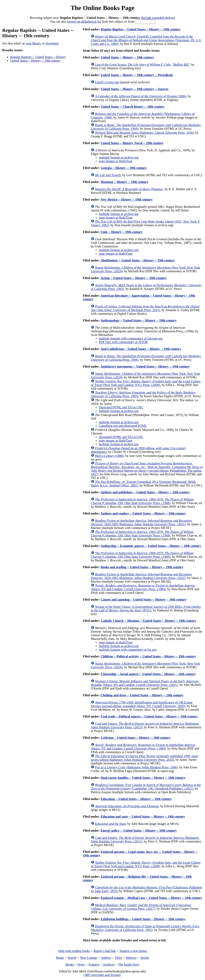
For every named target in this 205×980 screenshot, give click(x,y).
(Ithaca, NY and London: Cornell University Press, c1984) (143, 587)
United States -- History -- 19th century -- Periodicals (137, 75)
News (81, 964)
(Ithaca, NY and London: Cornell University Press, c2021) (145, 683)
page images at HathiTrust (116, 161)
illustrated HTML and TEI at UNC (121, 407)
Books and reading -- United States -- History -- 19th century (142, 567)
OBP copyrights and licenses (102, 975)
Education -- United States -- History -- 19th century (136, 799)
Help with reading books (74, 951)
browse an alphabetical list (84, 22)
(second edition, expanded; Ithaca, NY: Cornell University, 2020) (142, 704)
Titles (118, 958)
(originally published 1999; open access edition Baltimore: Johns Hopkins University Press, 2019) (144, 758)
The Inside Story (129, 964)
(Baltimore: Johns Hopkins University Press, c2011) (141, 522)
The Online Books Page (102, 8)
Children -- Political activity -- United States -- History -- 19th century (148, 656)
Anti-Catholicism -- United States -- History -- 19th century (141, 349)
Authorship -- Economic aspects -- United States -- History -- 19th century (151, 546)
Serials (145, 958)
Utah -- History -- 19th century (122, 232)
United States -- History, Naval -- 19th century (132, 143)
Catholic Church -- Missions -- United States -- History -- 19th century (148, 621)
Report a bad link (105, 951)
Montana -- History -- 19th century (125, 182)
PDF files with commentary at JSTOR (123, 342)
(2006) (141, 96)
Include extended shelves (158, 18)
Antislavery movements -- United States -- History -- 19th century (145, 366)
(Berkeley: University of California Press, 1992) (145, 928)
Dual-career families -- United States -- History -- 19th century (143, 778)
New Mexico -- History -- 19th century (127, 200)
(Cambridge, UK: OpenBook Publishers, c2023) (146, 787)
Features (94, 964)
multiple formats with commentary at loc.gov (128, 650)
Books (70, 964)
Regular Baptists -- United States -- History (38, 57)
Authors (106, 958)
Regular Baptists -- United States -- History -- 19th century (141, 29)
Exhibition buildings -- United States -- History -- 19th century (143, 919)
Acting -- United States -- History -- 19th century (134, 278)
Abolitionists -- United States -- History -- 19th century (138, 260)
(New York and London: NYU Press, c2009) (146, 383)
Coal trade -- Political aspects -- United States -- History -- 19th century (149, 716)
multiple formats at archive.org (119, 157)
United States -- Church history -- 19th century (133, 107)
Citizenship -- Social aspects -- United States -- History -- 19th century (148, 674)
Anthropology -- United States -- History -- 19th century (139, 320)
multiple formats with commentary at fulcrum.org (131, 338)
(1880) (109, 456)
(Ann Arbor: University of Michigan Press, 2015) (145, 308)
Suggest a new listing (133, 951)
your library (33, 43)
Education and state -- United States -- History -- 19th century (143, 817)
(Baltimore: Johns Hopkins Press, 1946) (136, 767)
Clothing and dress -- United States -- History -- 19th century (142, 695)
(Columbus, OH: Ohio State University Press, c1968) (142, 501)
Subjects (131, 958)
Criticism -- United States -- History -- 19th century (136, 738)
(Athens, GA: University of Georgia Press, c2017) (141, 907)
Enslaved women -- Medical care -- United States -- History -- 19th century (151, 898)
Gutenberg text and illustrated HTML (123, 426)
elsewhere (52, 43)
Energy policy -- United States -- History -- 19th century (139, 831)
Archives (109, 964)
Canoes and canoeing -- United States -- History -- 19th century (144, 600)
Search (72, 958)
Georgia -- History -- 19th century (124, 168)
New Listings (89, 958)
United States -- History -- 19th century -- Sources (135, 89)
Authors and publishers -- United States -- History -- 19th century (145, 492)
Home (60, 958)
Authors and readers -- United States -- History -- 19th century (143, 513)
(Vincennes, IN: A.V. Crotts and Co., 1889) (146, 40)
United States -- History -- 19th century (35, 61)
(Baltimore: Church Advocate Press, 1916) (144, 133)
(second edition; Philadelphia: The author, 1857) (147, 469)
